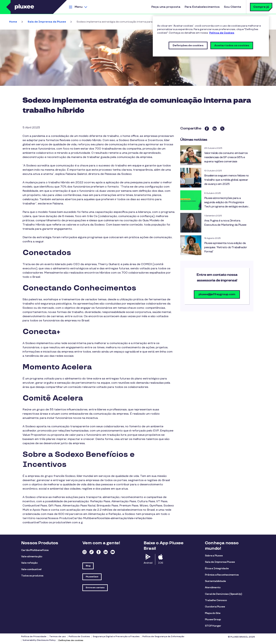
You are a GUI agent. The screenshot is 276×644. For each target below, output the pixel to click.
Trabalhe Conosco (216, 600)
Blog (88, 566)
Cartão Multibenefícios (35, 550)
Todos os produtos (32, 576)
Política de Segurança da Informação (163, 637)
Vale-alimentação (32, 556)
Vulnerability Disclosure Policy (39, 640)
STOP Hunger (213, 626)
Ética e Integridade (217, 568)
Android (148, 563)
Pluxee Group (213, 619)
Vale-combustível (31, 569)
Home (13, 22)
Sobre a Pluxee (214, 556)
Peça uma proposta (166, 7)
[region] (211, 36)
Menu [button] (79, 7)
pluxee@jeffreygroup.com (217, 294)
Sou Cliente (233, 7)
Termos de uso (58, 637)
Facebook (99, 552)
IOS (161, 563)
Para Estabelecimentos (202, 7)
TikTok (92, 552)
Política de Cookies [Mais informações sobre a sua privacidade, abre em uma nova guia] (222, 33)
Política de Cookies (79, 637)
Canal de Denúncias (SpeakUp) (224, 594)
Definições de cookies (71, 640)
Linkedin (106, 552)
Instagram (84, 552)
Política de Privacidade (34, 637)
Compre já (261, 7)
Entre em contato (95, 588)
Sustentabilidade (215, 581)
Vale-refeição (29, 563)
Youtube (113, 552)
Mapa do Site (213, 613)
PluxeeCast (92, 577)
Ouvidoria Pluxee (215, 607)
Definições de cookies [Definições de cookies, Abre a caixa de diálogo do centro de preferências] (188, 45)
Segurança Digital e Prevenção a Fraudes (116, 637)
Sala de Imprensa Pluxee (220, 562)
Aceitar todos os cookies (232, 45)
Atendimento (213, 587)
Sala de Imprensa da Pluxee (47, 22)
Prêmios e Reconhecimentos (222, 575)
